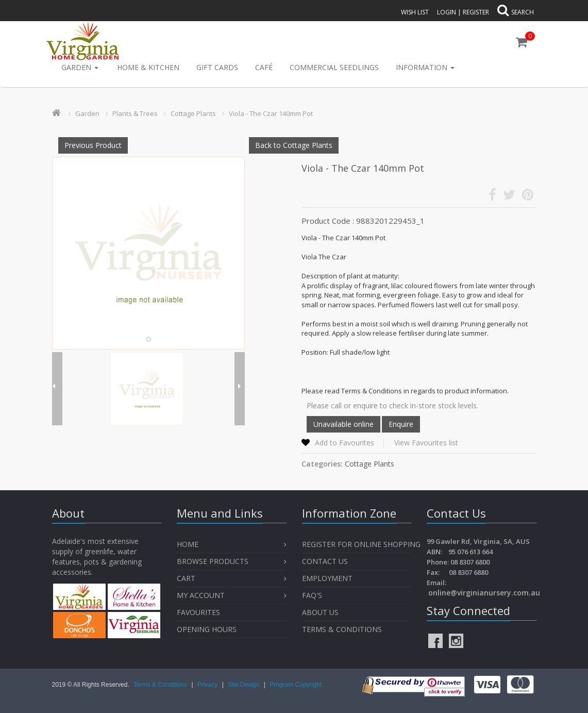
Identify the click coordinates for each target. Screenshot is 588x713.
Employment (327, 578)
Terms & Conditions (342, 629)
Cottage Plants (193, 113)
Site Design (245, 685)
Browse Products (213, 561)
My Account (201, 595)
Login (447, 12)
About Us (320, 612)
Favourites (199, 612)
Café (264, 67)
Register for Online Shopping (361, 544)
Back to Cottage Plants (294, 145)
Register (476, 12)
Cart (186, 578)
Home (188, 544)
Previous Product (93, 145)
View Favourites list (426, 443)
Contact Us (325, 561)
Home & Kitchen (148, 67)
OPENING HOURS (207, 629)
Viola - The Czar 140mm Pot (271, 113)
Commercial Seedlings (334, 67)
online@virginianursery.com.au (484, 593)
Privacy (208, 685)
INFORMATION (425, 67)
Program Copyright (296, 685)
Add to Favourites (345, 443)
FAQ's (312, 595)
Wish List (415, 12)
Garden (80, 67)
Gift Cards (217, 67)
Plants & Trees (135, 113)
